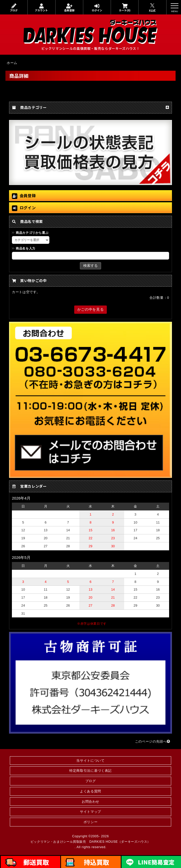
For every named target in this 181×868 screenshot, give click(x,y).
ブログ (14, 8)
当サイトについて (90, 761)
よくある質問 (90, 791)
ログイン (97, 8)
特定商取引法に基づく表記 (90, 771)
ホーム (12, 63)
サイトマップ (90, 812)
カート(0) (125, 8)
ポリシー (91, 822)
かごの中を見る (90, 309)
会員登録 (69, 8)
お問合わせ (90, 802)
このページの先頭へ (153, 741)
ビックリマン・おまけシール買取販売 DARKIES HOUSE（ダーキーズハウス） (90, 842)
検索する (90, 266)
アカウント (41, 8)
